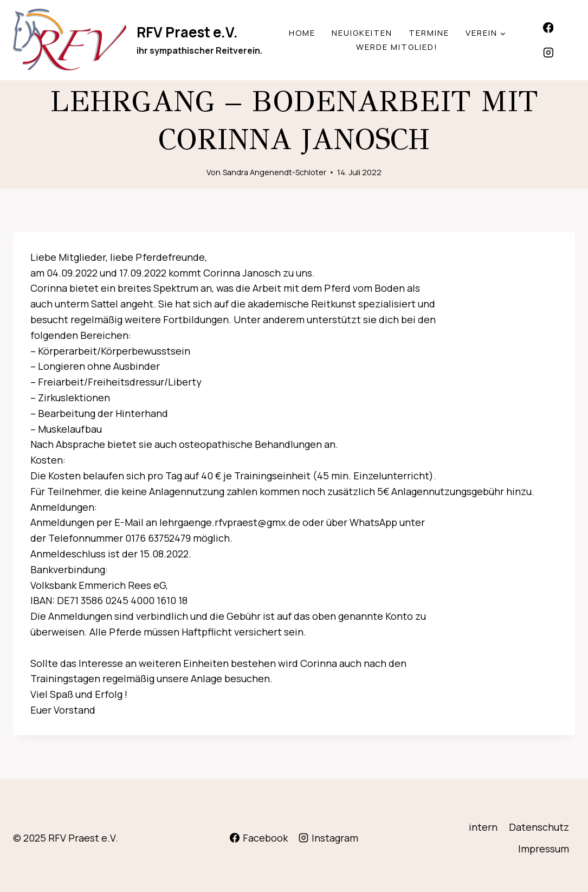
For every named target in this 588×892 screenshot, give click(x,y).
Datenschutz (539, 827)
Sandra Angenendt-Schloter (274, 172)
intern (483, 827)
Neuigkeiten (362, 33)
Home (302, 33)
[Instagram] (548, 53)
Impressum (544, 849)
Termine (429, 33)
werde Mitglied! (397, 47)
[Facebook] (548, 28)
